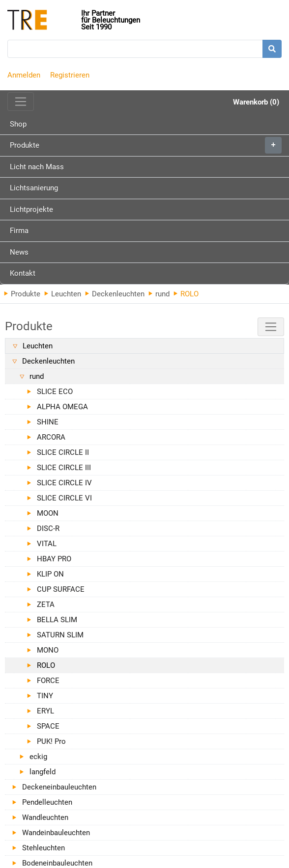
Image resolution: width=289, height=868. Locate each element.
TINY (45, 696)
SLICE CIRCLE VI (64, 498)
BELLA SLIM (57, 620)
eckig (38, 757)
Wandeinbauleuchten (56, 833)
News (19, 252)
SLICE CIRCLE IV (64, 483)
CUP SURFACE (61, 589)
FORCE (48, 681)
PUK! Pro (51, 741)
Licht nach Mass (37, 167)
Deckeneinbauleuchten (59, 787)
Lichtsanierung (34, 188)
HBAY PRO (54, 559)
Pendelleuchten (47, 802)
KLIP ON (50, 574)
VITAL (47, 544)
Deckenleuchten (115, 294)
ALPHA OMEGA (62, 407)
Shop (18, 124)
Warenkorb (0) (256, 102)
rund (159, 294)
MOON (48, 513)
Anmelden (24, 75)
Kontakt (23, 273)
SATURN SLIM (60, 635)
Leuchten (63, 294)
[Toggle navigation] (21, 102)
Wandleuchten (45, 817)
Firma (19, 231)
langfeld (43, 772)
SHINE (48, 422)
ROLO (46, 665)
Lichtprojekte (31, 210)
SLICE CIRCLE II (63, 452)
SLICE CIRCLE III (64, 468)
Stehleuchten (43, 848)
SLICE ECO (55, 392)
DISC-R (48, 528)
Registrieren (70, 75)
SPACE (48, 726)
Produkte (146, 145)
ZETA (46, 605)
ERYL (45, 711)
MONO (48, 650)
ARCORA (51, 437)
